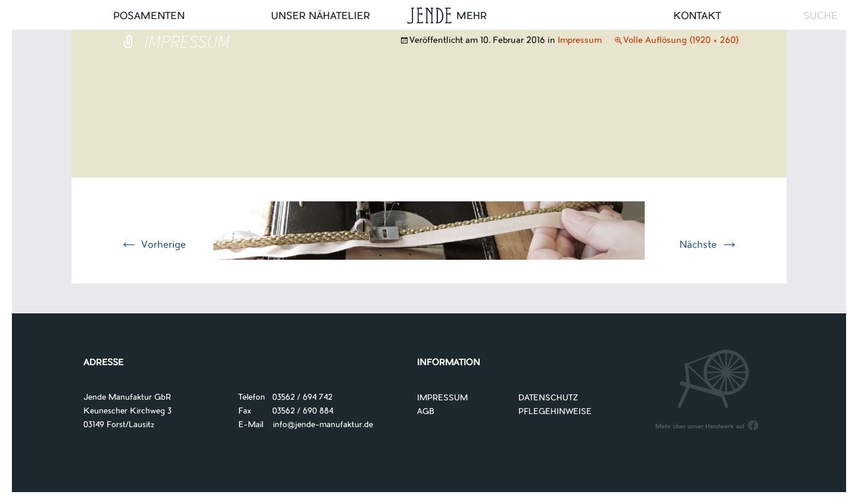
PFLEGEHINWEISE (555, 412)
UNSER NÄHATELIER (321, 17)
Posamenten (149, 17)
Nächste (709, 245)
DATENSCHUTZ (548, 398)
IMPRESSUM (442, 398)
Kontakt (697, 17)
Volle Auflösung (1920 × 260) (681, 41)
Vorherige (153, 245)
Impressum (580, 41)
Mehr (472, 17)
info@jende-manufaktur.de (318, 425)
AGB (426, 412)
